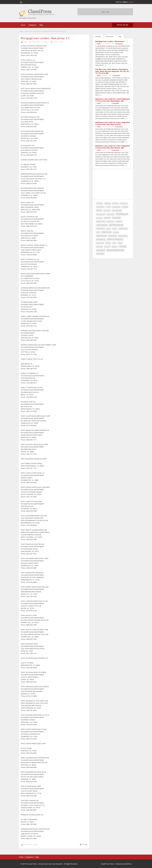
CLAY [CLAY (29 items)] (99, 211)
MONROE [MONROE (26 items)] (101, 240)
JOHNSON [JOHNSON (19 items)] (101, 229)
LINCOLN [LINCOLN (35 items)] (106, 232)
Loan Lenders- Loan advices (33, 31)
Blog (41, 25)
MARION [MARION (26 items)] (113, 236)
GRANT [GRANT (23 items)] (107, 218)
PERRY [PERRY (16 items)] (108, 243)
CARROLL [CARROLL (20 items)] (101, 207)
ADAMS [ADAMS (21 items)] (100, 203)
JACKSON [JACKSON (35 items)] (102, 225)
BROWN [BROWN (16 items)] (108, 203)
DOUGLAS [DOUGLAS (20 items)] (101, 214)
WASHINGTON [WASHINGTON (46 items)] (115, 250)
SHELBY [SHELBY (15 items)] (115, 247)
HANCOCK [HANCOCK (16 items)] (110, 222)
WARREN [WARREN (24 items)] (101, 250)
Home (23, 25)
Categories (32, 25)
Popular (98, 36)
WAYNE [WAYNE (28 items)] (100, 254)
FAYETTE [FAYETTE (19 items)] (110, 214)
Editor (25, 42)
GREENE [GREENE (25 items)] (116, 218)
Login (130, 2)
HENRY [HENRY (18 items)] (119, 222)
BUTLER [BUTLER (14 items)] (115, 204)
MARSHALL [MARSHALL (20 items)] (123, 236)
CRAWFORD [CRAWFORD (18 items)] (117, 211)
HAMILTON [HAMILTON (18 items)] (101, 222)
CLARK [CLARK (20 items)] (125, 207)
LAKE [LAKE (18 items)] (114, 229)
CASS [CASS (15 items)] (109, 207)
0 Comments (119, 44)
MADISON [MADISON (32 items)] (102, 236)
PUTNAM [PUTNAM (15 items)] (100, 247)
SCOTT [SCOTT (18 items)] (107, 247)
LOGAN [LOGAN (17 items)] (116, 232)
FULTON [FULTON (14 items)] (99, 218)
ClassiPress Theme (108, 864)
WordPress (128, 864)
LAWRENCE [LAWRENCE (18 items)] (123, 229)
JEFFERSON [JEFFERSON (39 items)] (116, 225)
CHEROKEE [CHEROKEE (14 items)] (116, 207)
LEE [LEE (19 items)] (98, 232)
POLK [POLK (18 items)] (120, 243)
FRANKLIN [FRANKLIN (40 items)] (122, 214)
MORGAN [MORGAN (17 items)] (100, 243)
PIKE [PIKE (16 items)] (114, 243)
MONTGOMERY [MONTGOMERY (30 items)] (115, 239)
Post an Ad (123, 25)
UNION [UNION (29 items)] (123, 247)
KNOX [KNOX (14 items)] (109, 229)
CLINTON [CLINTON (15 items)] (107, 211)
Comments (110, 36)
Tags (120, 36)
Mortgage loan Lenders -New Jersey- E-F (45, 38)
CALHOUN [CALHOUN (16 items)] (123, 203)
